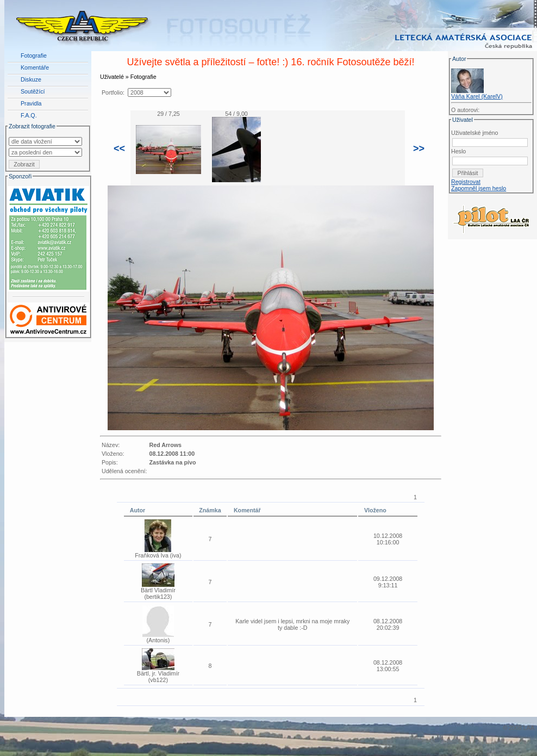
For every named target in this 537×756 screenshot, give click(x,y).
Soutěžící (33, 91)
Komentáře (35, 67)
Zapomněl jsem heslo (479, 188)
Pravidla (31, 103)
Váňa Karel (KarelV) (477, 96)
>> (419, 148)
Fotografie (34, 55)
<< (119, 148)
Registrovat (466, 182)
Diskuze (31, 79)
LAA (529, 728)
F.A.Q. (29, 115)
